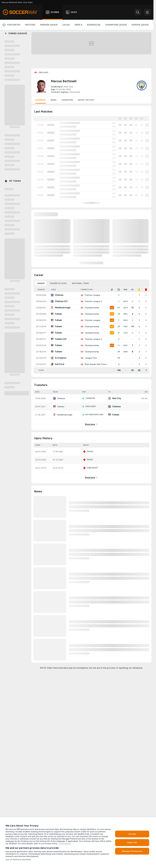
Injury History (86, 100)
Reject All (132, 843)
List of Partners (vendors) (18, 860)
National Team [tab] (80, 283)
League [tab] (41, 283)
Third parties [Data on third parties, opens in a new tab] (65, 844)
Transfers (67, 100)
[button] (138, 12)
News (53, 100)
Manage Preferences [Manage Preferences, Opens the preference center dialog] (132, 851)
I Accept (132, 834)
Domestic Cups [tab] (58, 283)
